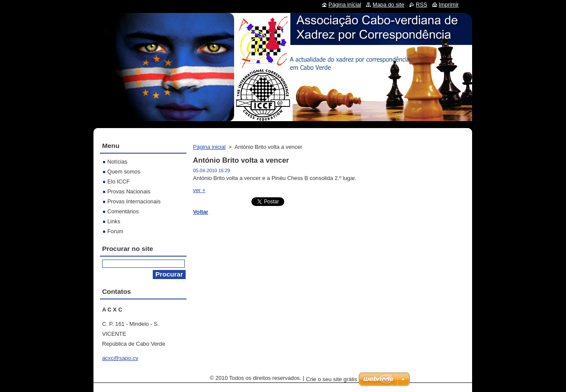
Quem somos (124, 172)
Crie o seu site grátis (332, 379)
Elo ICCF (119, 182)
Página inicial (209, 147)
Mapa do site (388, 5)
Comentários (123, 211)
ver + (199, 190)
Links (114, 221)
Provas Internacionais (134, 201)
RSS (421, 5)
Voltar (201, 212)
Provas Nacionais (129, 191)
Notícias (117, 162)
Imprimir (449, 5)
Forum (115, 231)
